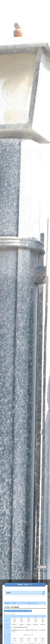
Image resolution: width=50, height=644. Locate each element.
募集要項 (9, 593)
